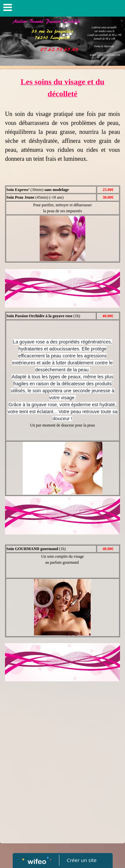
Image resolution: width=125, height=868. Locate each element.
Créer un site (81, 860)
